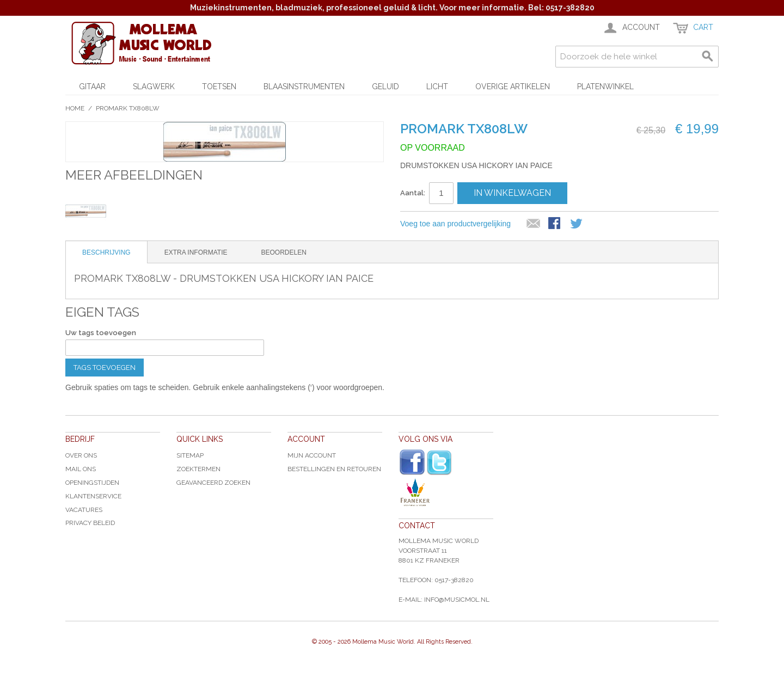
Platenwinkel (605, 87)
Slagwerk (154, 87)
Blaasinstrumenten (304, 87)
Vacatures (84, 510)
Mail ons (81, 469)
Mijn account (312, 455)
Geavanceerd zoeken (213, 483)
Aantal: (413, 193)
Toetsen (219, 87)
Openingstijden (92, 483)
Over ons (81, 455)
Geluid (385, 87)
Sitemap (190, 455)
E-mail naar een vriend (534, 224)
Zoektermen (198, 469)
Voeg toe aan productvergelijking (455, 224)
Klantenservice (93, 496)
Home (75, 108)
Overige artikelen (513, 87)
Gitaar (92, 87)
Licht (437, 87)
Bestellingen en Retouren (334, 469)
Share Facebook (555, 224)
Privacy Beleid (90, 523)
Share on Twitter (577, 224)
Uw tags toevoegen (101, 333)
